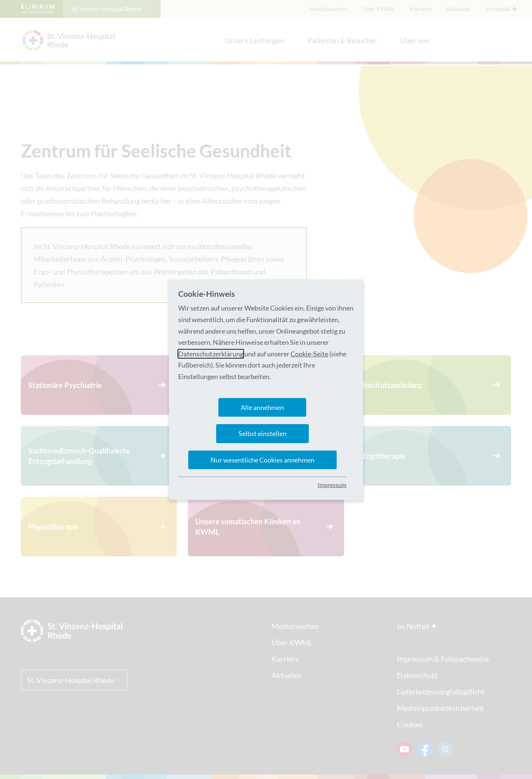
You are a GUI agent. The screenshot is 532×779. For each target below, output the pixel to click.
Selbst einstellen (262, 433)
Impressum (332, 485)
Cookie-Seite (309, 354)
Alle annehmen (262, 407)
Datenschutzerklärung (211, 354)
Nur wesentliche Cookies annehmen (262, 460)
